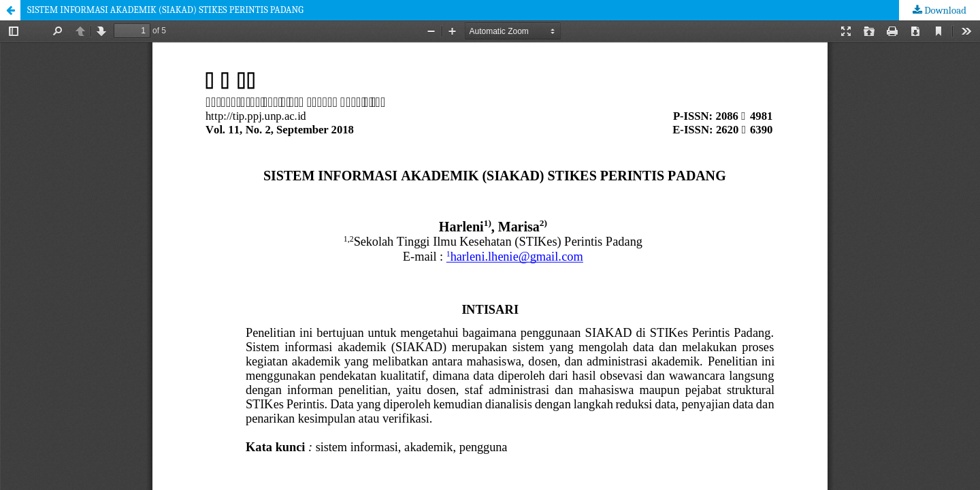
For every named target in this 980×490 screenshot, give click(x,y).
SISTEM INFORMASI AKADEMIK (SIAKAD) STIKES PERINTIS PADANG (165, 10)
